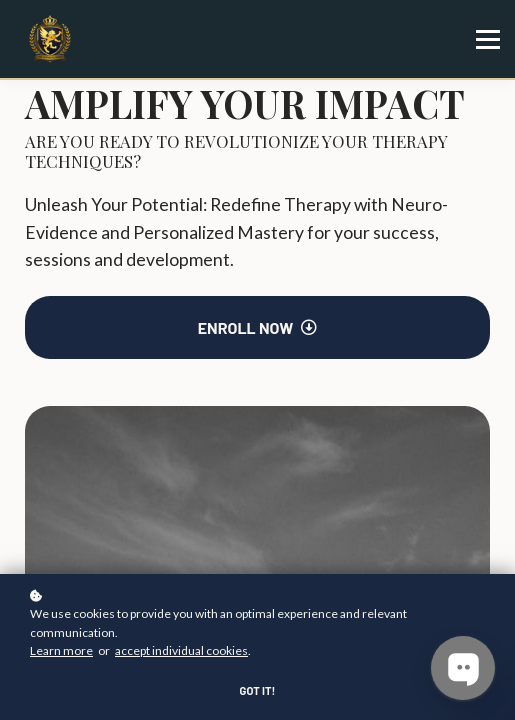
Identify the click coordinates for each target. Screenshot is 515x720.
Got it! (258, 690)
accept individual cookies (181, 650)
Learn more (61, 650)
